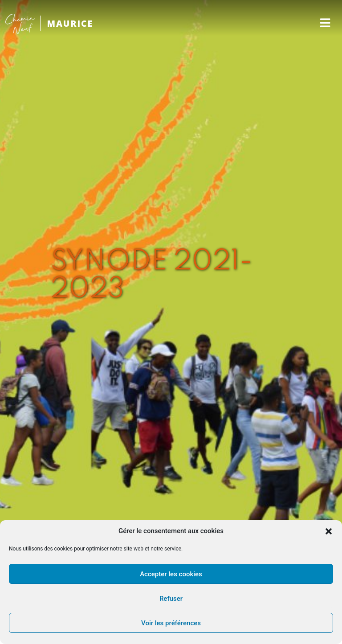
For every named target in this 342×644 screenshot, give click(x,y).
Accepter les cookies (171, 574)
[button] (329, 531)
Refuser (171, 599)
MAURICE (70, 23)
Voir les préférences (171, 623)
